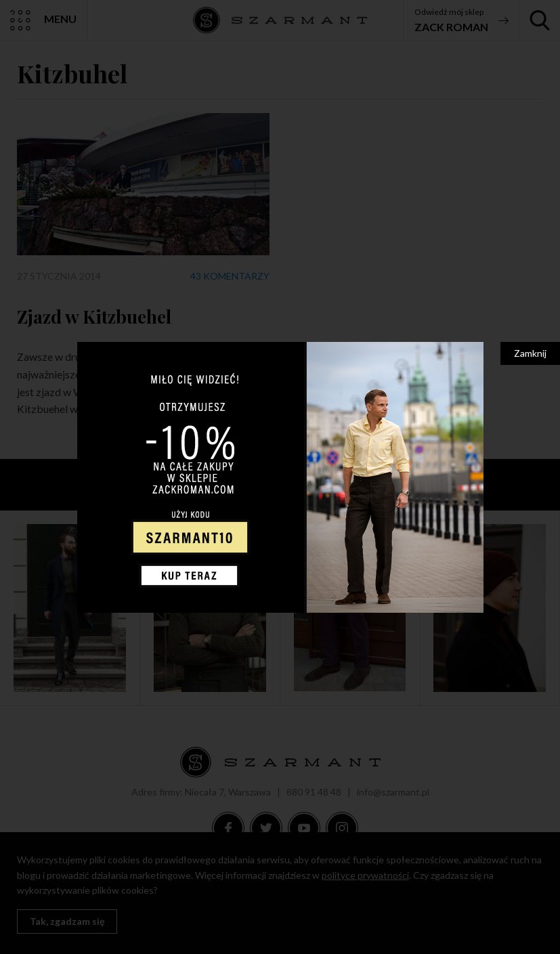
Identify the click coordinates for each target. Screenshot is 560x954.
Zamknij (530, 353)
